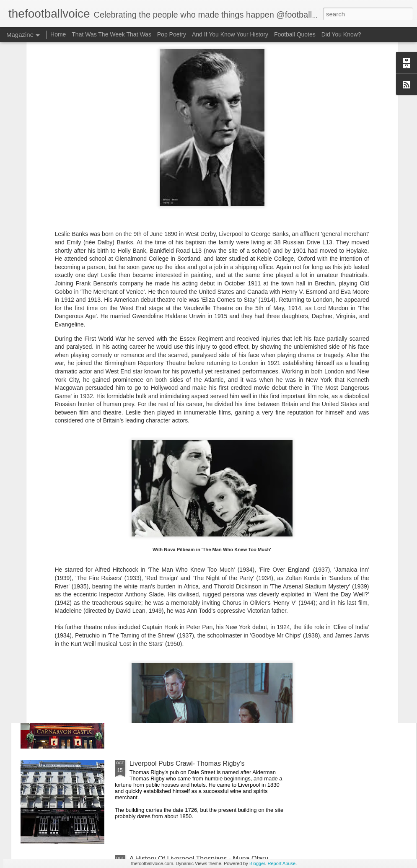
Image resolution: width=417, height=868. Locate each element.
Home (58, 34)
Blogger (257, 863)
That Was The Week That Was (111, 34)
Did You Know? (341, 34)
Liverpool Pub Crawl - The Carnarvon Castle (195, 668)
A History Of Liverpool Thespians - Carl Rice (195, 573)
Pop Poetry (172, 34)
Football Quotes (295, 34)
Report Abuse (281, 863)
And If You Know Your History (230, 34)
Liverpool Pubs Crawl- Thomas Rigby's (187, 763)
